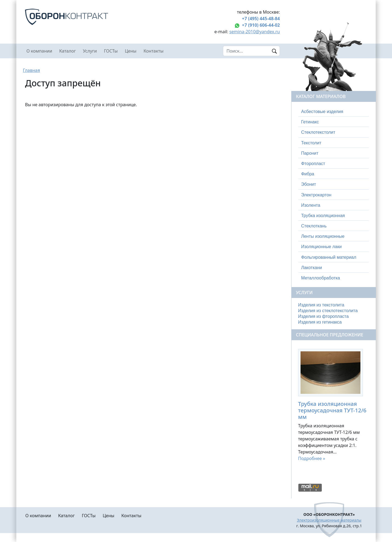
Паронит (310, 153)
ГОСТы (111, 51)
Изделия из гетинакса (320, 322)
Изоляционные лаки (321, 247)
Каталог (68, 51)
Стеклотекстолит (318, 132)
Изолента (311, 205)
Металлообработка (321, 278)
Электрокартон (316, 195)
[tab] (334, 112)
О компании (39, 51)
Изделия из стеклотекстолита (328, 311)
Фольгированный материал (329, 257)
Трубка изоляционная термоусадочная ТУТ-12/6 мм (332, 410)
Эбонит (309, 184)
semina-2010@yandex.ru (255, 32)
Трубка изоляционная (323, 216)
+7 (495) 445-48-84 (261, 19)
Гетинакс (310, 122)
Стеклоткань (314, 226)
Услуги (90, 51)
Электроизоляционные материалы (329, 520)
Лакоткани (311, 268)
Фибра (308, 174)
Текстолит (311, 143)
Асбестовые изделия (322, 112)
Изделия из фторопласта (323, 316)
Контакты (153, 51)
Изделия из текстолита (321, 305)
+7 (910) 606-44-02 (261, 25)
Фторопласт (313, 164)
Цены (131, 51)
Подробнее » (312, 458)
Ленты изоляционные (323, 236)
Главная (31, 70)
